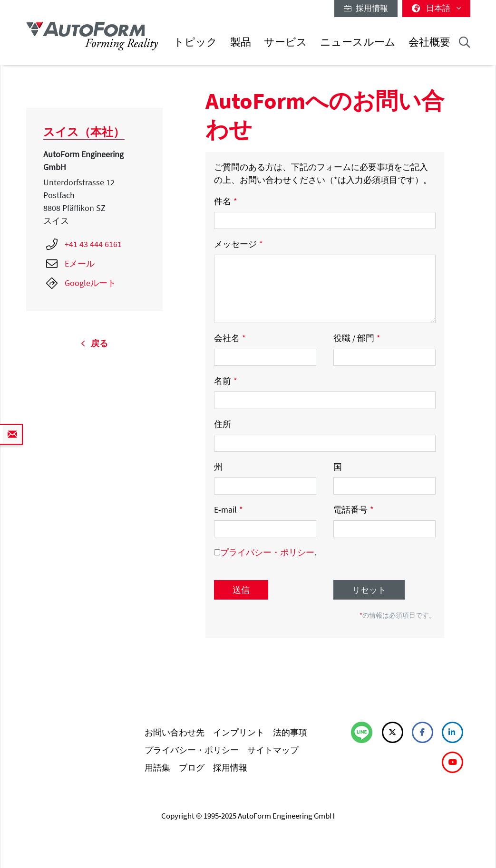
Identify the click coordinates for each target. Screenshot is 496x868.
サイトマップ (273, 750)
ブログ (192, 768)
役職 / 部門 (357, 338)
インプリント (239, 732)
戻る (94, 343)
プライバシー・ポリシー (267, 552)
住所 (223, 424)
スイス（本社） (84, 132)
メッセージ (238, 244)
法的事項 (290, 732)
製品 (241, 42)
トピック (195, 42)
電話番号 (354, 510)
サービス (286, 42)
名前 (226, 381)
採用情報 (366, 8)
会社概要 (429, 42)
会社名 (230, 338)
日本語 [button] (436, 8)
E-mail (229, 510)
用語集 (157, 768)
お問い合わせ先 (175, 732)
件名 (226, 201)
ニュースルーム (358, 42)
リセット (369, 590)
